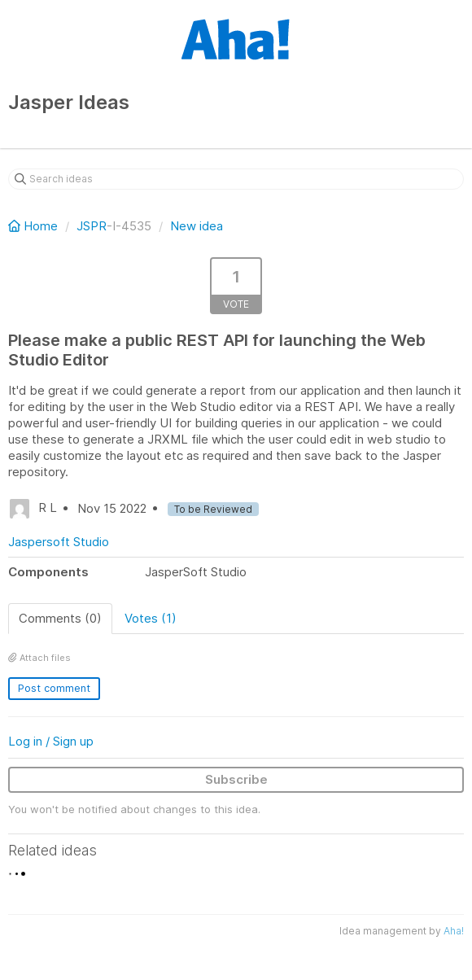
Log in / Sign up (51, 741)
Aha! (454, 931)
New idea (197, 226)
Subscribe (236, 779)
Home (35, 226)
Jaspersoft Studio (59, 542)
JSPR (92, 226)
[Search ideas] (236, 179)
